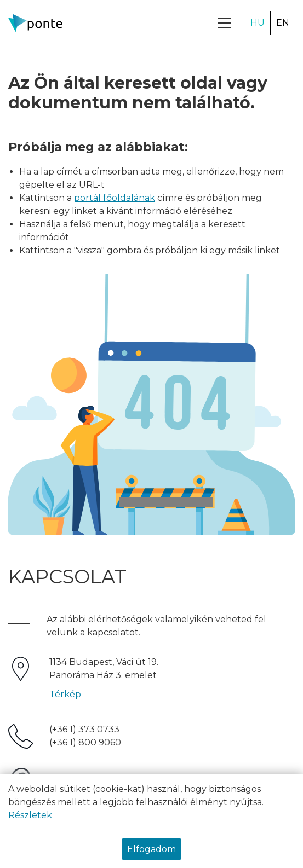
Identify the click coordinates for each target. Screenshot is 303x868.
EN (283, 23)
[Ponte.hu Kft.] (36, 23)
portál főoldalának (115, 198)
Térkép (65, 694)
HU (258, 23)
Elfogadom (151, 849)
